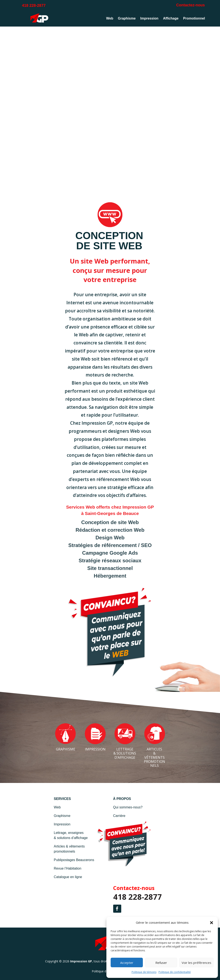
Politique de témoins (144, 972)
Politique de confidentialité (175, 972)
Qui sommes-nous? (128, 807)
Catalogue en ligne (68, 877)
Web (110, 18)
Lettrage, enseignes (69, 833)
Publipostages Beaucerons (74, 860)
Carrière (119, 816)
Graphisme (127, 18)
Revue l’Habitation (68, 868)
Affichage (171, 18)
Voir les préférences (196, 963)
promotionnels (65, 851)
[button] (212, 923)
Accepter (127, 963)
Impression (149, 18)
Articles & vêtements (69, 846)
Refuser (161, 963)
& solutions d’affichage (71, 838)
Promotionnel (194, 18)
